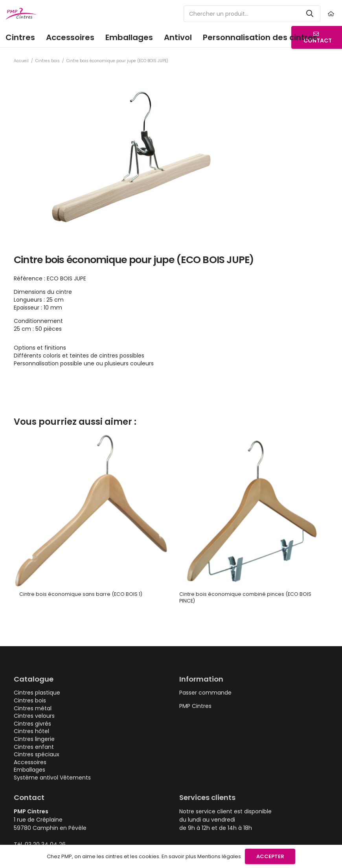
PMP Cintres (195, 706)
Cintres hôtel (31, 731)
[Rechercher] (310, 14)
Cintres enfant (34, 747)
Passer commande (205, 693)
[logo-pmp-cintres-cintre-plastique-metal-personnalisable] (21, 14)
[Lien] (332, 14)
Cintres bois (48, 61)
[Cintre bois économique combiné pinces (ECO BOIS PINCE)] (251, 437)
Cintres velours (34, 716)
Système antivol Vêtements (52, 778)
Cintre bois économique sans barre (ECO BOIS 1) (81, 594)
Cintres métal (33, 708)
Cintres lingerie (34, 739)
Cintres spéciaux (37, 754)
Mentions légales (219, 856)
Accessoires (30, 762)
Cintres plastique (37, 693)
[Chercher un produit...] (252, 14)
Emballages (29, 770)
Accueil (21, 61)
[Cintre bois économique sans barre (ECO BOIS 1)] (91, 437)
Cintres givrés (32, 724)
